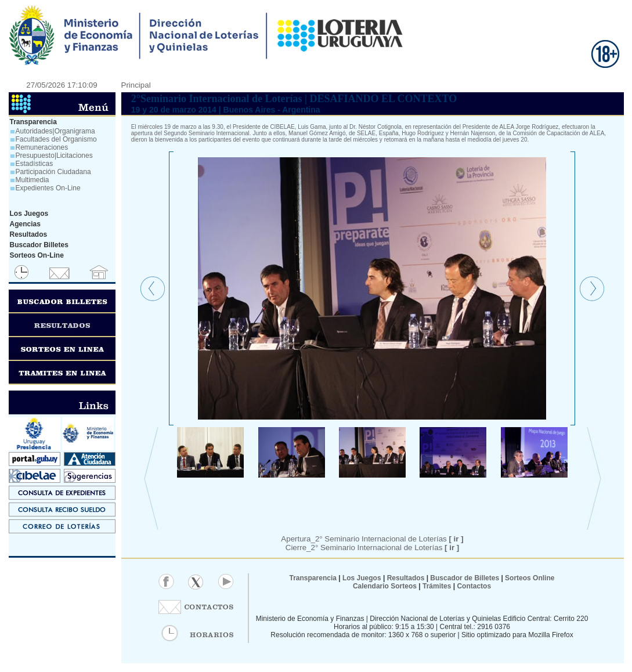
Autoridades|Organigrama (55, 131)
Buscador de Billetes (465, 578)
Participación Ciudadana (53, 172)
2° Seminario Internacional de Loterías (385, 548)
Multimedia (32, 180)
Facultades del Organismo (56, 139)
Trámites (436, 586)
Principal (136, 85)
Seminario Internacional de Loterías (394, 539)
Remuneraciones (42, 147)
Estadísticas (35, 164)
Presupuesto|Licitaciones (54, 156)
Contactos (473, 586)
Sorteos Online (530, 578)
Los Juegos (363, 578)
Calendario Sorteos (385, 586)
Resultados (406, 578)
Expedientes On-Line (48, 188)
